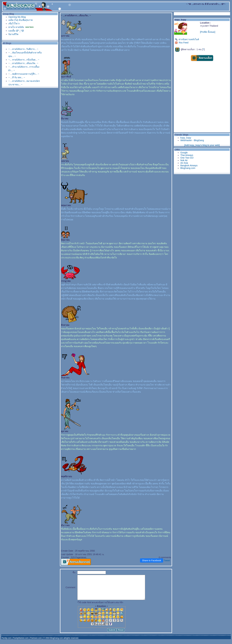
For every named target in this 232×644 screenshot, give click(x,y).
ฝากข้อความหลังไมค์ (187, 39)
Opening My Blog (17, 17)
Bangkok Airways (189, 165)
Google (184, 153)
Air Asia (184, 163)
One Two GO (187, 158)
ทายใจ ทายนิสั (16, 27)
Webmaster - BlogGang (192, 140)
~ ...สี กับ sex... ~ (17, 77)
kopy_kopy (186, 138)
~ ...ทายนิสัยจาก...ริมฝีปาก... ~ (23, 49)
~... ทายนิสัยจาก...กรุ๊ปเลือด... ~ (24, 60)
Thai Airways (187, 155)
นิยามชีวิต (13, 34)
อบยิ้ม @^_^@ (16, 31)
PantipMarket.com (21, 643)
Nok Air (184, 160)
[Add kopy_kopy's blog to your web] (202, 145)
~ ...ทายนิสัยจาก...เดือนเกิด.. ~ (23, 63)
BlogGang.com (188, 168)
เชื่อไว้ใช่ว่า (14, 24)
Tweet (167, 560)
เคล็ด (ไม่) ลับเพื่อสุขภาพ (20, 20)
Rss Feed (182, 43)
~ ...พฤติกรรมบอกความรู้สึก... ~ (24, 74)
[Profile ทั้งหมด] (208, 32)
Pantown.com (36, 643)
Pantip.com (7, 643)
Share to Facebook (152, 560)
